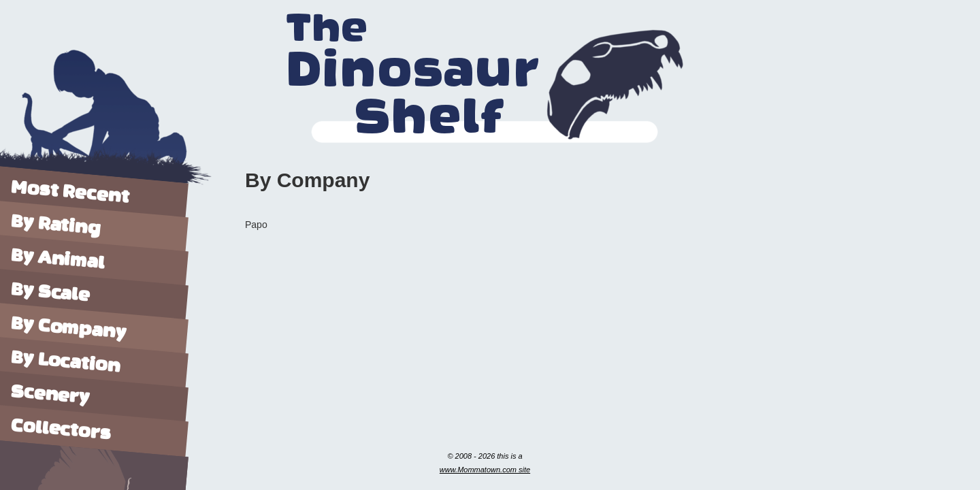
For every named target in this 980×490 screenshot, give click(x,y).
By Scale (50, 291)
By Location (65, 361)
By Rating (56, 225)
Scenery (50, 393)
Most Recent (70, 191)
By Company (69, 329)
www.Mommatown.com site (485, 470)
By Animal (58, 260)
